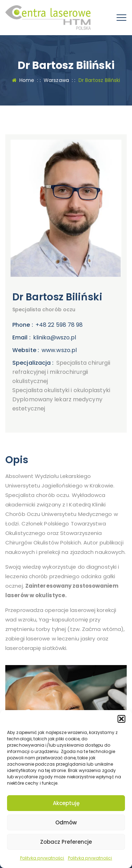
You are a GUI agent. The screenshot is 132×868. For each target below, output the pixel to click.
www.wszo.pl (59, 350)
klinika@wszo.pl (55, 337)
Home (23, 80)
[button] (121, 719)
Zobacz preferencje (66, 842)
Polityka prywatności (42, 858)
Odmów (66, 822)
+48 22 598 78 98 (59, 325)
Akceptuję (66, 803)
